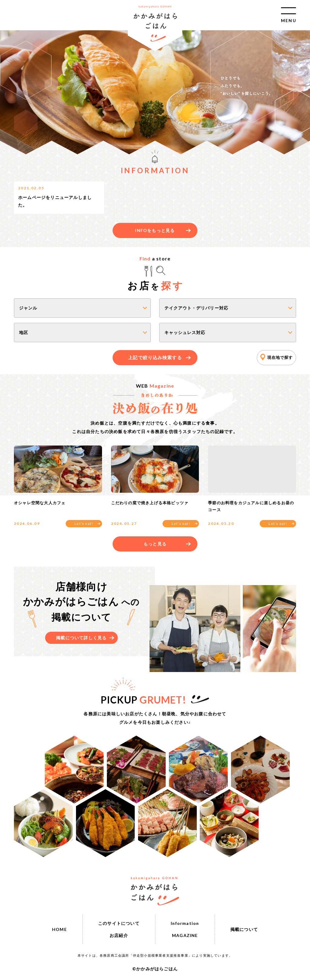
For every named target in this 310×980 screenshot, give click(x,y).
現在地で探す (280, 357)
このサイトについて (119, 923)
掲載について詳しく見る (81, 638)
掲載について (244, 929)
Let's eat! (84, 523)
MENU (289, 20)
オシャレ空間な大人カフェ (40, 503)
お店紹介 (119, 935)
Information (185, 923)
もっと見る (155, 544)
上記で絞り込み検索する (155, 357)
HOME (59, 929)
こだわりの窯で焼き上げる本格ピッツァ (150, 503)
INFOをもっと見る (155, 230)
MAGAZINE (185, 935)
